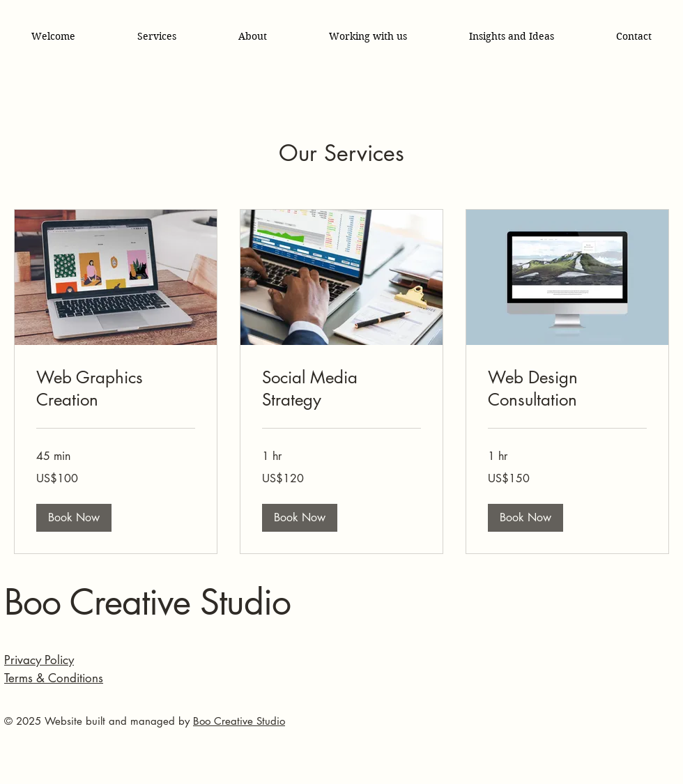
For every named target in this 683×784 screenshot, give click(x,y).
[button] (74, 518)
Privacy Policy (39, 660)
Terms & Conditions (54, 678)
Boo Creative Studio (147, 602)
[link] (116, 389)
